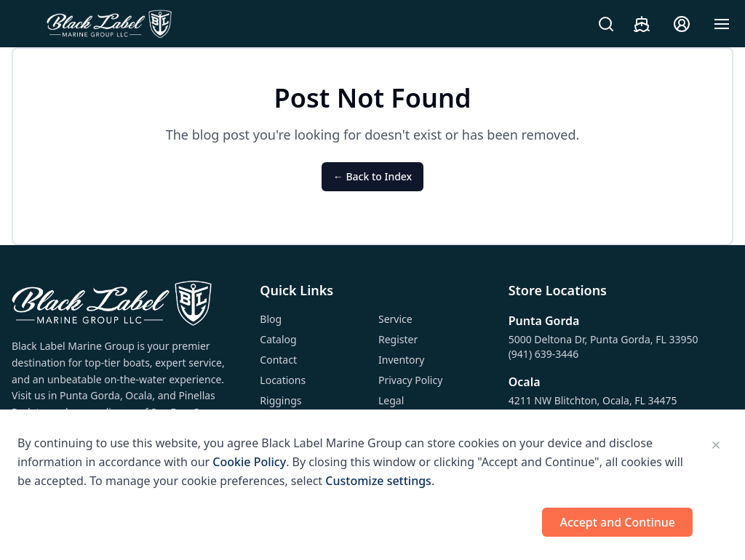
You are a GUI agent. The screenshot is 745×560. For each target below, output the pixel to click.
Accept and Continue (617, 522)
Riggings (280, 400)
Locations (283, 380)
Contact (278, 360)
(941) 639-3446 (544, 354)
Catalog (278, 339)
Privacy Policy (410, 380)
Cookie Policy (249, 462)
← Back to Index (372, 176)
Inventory (402, 360)
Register (398, 339)
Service (395, 319)
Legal (391, 400)
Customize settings (378, 481)
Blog (271, 319)
